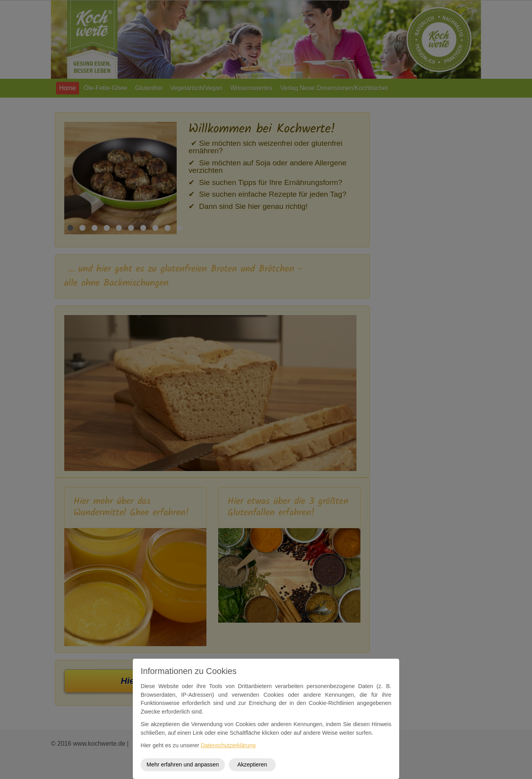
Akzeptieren (252, 765)
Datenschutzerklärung (228, 745)
